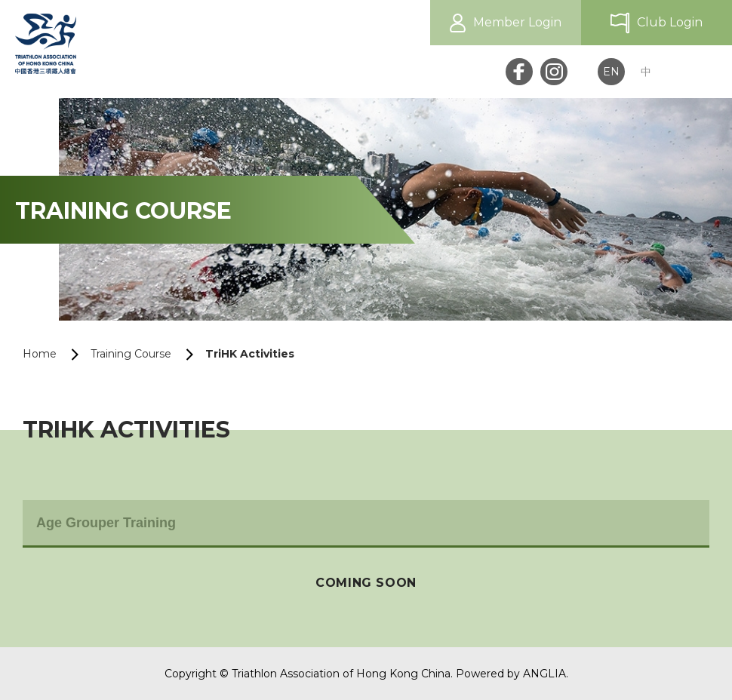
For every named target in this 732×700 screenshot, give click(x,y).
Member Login (517, 22)
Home (40, 354)
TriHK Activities (250, 354)
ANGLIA (544, 674)
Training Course (131, 354)
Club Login (670, 22)
